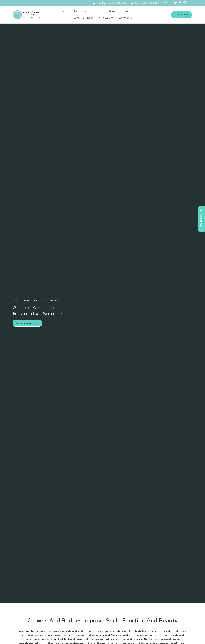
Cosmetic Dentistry (104, 11)
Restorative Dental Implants (69, 11)
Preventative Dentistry (135, 11)
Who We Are (106, 18)
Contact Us (126, 18)
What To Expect (83, 18)
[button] (182, 15)
